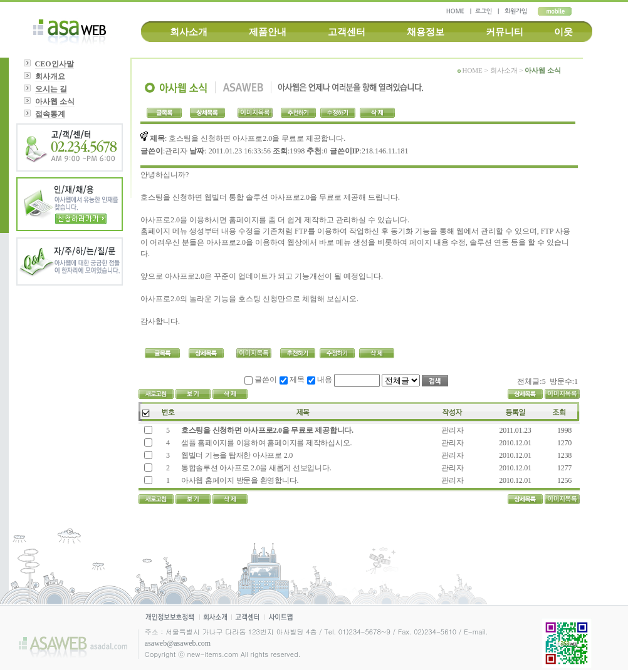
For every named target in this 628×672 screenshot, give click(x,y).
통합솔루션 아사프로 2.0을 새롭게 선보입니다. (255, 468)
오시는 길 (51, 89)
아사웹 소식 (55, 101)
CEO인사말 (55, 64)
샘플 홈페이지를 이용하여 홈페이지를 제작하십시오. (265, 443)
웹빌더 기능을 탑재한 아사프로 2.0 (236, 455)
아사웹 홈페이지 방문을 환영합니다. (240, 480)
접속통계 (50, 114)
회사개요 (50, 76)
